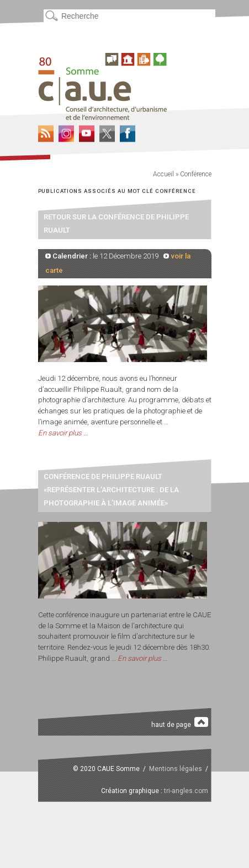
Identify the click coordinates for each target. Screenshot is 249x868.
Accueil (163, 174)
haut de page (180, 723)
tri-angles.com (186, 791)
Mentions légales (176, 769)
